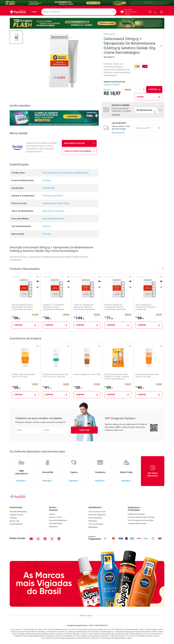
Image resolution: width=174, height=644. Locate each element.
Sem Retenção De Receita (53, 219)
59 (109, 387)
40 (140, 387)
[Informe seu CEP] (145, 128)
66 (140, 318)
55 (16, 387)
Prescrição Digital (56, 523)
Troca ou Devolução (96, 524)
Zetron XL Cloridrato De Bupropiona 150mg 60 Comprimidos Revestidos (84, 307)
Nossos (67, 509)
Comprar (154, 89)
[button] (16, 37)
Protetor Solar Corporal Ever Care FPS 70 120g (24, 375)
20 (78, 387)
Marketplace (93, 527)
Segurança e (146, 509)
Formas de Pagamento (97, 515)
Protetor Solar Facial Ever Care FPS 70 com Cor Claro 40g (55, 375)
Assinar (148, 97)
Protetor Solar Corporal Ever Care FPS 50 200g (147, 375)
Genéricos (47, 226)
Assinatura (53, 527)
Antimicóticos (48, 211)
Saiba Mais (116, 115)
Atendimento (95, 507)
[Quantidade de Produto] (140, 90)
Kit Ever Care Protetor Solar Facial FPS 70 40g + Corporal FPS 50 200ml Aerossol (117, 377)
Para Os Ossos (63, 203)
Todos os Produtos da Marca (79, 151)
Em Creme (47, 234)
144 (79, 318)
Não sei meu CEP (118, 133)
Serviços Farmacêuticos (58, 520)
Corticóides (60, 211)
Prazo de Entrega (95, 518)
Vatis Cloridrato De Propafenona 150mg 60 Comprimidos (145, 307)
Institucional (16, 507)
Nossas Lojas (15, 521)
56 (16, 318)
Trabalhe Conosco (16, 515)
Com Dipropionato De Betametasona (73, 173)
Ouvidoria (13, 518)
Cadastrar (84, 430)
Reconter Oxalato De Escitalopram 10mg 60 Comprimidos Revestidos (115, 307)
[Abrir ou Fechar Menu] (34, 12)
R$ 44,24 (46, 315)
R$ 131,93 (108, 315)
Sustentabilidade (16, 524)
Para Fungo (47, 196)
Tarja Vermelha (49, 188)
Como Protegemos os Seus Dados (141, 520)
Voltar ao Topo (87, 615)
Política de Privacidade (136, 514)
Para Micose (58, 196)
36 (47, 318)
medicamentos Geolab (79, 143)
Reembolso (93, 521)
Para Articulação (49, 203)
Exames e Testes (55, 517)
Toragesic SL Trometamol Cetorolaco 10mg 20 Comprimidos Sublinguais (53, 307)
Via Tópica (47, 180)
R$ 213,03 (77, 315)
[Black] (87, 3)
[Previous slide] (158, 269)
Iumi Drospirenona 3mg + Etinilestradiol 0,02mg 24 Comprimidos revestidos (22, 307)
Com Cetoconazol (50, 173)
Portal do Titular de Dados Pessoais (141, 517)
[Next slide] (163, 269)
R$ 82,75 (15, 315)
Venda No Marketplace (18, 512)
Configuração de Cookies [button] (137, 523)
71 (109, 318)
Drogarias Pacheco (112, 85)
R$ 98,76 (139, 315)
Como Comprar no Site (97, 512)
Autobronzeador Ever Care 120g (87, 374)
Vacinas (52, 514)
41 (47, 387)
